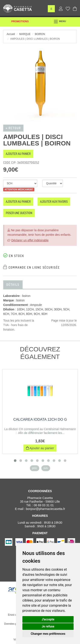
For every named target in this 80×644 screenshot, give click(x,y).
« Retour (13, 128)
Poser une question (19, 213)
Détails (13, 285)
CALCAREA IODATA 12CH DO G (40, 420)
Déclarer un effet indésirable (30, 240)
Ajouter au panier (18, 154)
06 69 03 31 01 (44, 505)
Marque (25, 34)
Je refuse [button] (48, 626)
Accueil (11, 34)
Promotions (20, 21)
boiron (40, 34)
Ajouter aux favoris (54, 202)
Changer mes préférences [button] (48, 634)
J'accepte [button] (48, 619)
